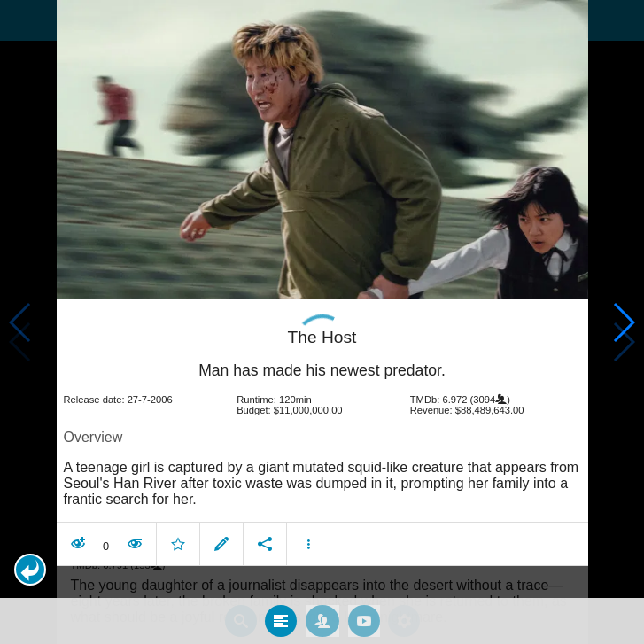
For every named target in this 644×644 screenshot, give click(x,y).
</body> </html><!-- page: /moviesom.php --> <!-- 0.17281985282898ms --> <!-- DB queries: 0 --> (322, 322)
